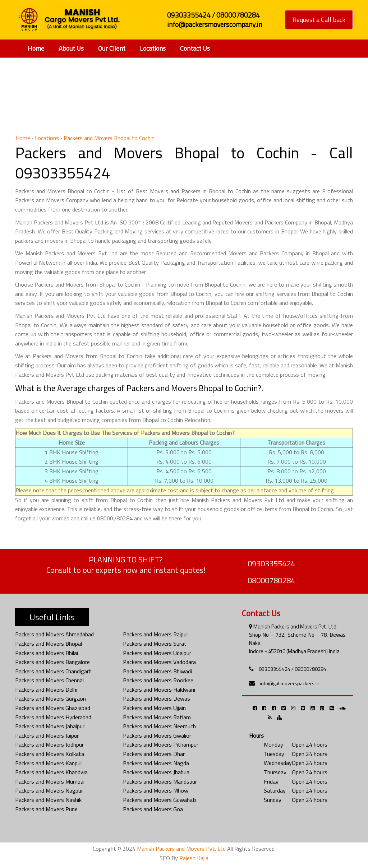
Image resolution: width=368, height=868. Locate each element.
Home (36, 48)
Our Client (112, 48)
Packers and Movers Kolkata (50, 754)
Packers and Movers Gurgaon (50, 698)
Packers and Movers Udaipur (157, 653)
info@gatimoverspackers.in (290, 683)
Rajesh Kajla (194, 858)
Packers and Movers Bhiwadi (157, 671)
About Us (71, 48)
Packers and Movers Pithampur (161, 744)
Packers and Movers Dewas (157, 698)
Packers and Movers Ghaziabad (53, 708)
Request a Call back (319, 20)
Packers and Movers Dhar (154, 754)
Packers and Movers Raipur (156, 634)
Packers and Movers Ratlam (157, 717)
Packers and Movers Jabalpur (50, 726)
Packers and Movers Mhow (156, 790)
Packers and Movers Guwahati (160, 800)
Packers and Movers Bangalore (52, 662)
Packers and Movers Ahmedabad (54, 634)
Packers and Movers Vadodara (159, 662)
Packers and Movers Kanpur (49, 763)
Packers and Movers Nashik (48, 800)
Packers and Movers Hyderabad (53, 717)
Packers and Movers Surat (155, 644)
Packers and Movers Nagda (156, 763)
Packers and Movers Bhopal (49, 644)
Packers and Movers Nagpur (49, 790)
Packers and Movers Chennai (49, 680)
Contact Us (195, 48)
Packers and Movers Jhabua (156, 772)
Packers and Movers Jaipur (47, 735)
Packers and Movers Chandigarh (53, 671)
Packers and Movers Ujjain (154, 708)
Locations (153, 48)
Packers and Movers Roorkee (158, 680)
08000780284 (271, 580)
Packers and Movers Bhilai (47, 653)
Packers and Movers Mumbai (50, 781)
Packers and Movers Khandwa (51, 772)
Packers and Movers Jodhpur (49, 744)
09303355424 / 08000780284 (293, 669)
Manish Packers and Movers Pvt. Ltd (181, 849)
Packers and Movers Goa (153, 809)
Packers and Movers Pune (46, 809)
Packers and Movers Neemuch (159, 726)
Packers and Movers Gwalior (157, 735)
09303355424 (271, 563)
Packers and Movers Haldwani (159, 690)
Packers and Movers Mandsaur (160, 781)
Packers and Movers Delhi (46, 690)
